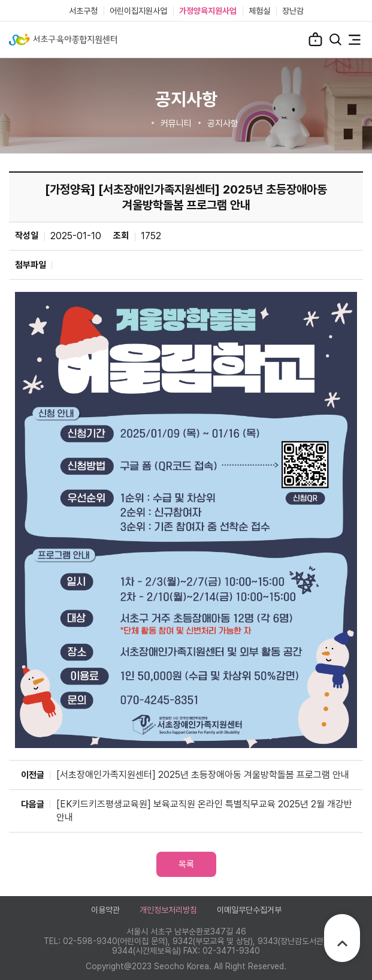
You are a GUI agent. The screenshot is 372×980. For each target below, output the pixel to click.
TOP (342, 943)
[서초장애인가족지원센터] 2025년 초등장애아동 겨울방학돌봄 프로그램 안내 (203, 775)
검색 (335, 40)
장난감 (293, 11)
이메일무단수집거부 (249, 910)
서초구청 (83, 11)
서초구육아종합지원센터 (63, 40)
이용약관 (105, 910)
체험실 (259, 11)
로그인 (315, 39)
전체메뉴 (355, 40)
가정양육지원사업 (208, 11)
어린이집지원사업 (138, 11)
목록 (186, 864)
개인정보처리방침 (168, 910)
